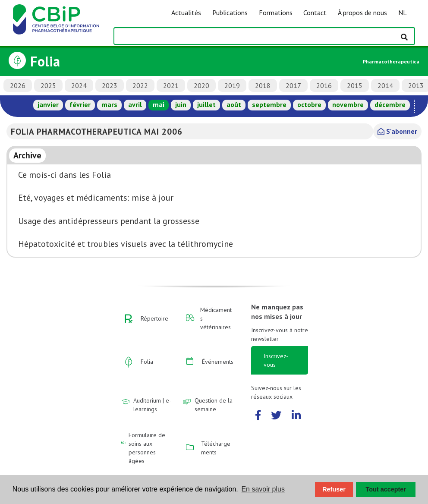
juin (181, 104)
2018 (263, 85)
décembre (390, 104)
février (80, 104)
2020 (201, 85)
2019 (232, 85)
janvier (48, 104)
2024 (79, 85)
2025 (48, 85)
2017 (293, 85)
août (234, 104)
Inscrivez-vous (276, 360)
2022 (140, 85)
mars (109, 104)
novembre (348, 104)
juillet (206, 104)
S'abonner (397, 131)
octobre (309, 104)
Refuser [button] (334, 489)
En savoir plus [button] (263, 489)
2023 (110, 85)
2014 (385, 85)
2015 (355, 85)
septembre (269, 104)
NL (403, 13)
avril (135, 104)
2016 (324, 85)
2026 (18, 85)
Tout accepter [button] (386, 489)
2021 (171, 85)
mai (159, 104)
